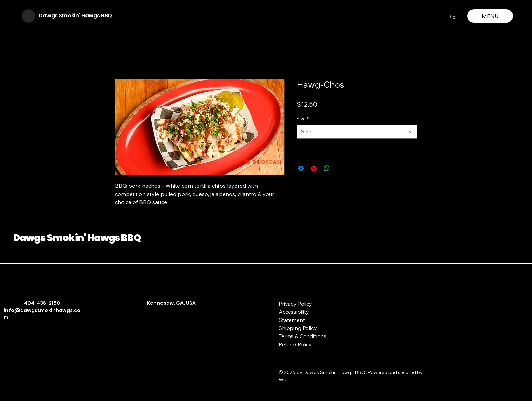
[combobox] (357, 132)
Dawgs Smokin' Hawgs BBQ (75, 15)
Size (303, 119)
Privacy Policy (295, 304)
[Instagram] (161, 332)
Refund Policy (295, 344)
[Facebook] (151, 332)
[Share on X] (340, 168)
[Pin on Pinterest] (314, 168)
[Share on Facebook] (301, 168)
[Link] (171, 332)
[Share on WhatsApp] (327, 168)
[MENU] (490, 16)
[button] (453, 16)
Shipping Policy (298, 328)
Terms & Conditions (302, 336)
